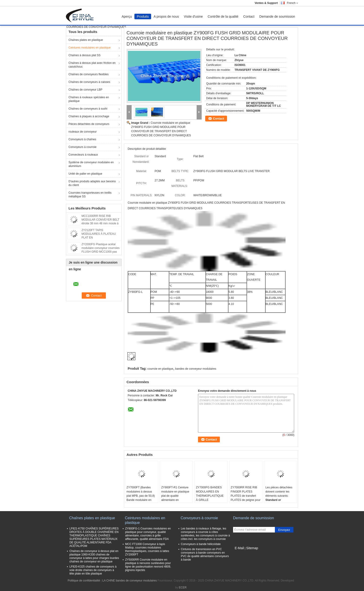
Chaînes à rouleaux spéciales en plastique (89, 99)
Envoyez (284, 530)
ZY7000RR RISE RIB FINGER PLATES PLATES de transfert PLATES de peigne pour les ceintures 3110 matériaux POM (246, 498)
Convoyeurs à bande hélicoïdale (201, 544)
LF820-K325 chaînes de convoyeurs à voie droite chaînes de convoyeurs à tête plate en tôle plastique (93, 570)
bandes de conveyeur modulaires (196, 369)
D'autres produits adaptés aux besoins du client (92, 183)
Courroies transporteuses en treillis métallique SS (90, 195)
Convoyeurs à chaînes (82, 139)
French (292, 3)
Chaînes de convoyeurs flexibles (89, 74)
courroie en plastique (160, 369)
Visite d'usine (193, 16)
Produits (143, 16)
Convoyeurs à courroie (83, 147)
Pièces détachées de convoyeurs (89, 124)
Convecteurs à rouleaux (83, 155)
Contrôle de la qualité (223, 16)
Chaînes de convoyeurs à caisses (89, 82)
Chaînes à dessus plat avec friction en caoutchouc (92, 65)
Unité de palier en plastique (85, 174)
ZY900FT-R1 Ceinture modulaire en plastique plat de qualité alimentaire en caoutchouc (175, 496)
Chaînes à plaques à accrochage (89, 116)
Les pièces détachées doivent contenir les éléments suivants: (279, 492)
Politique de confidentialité (84, 581)
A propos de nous (166, 16)
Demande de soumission (277, 16)
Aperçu (127, 16)
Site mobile (241, 554)
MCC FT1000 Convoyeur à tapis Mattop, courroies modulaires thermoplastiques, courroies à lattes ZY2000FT (147, 549)
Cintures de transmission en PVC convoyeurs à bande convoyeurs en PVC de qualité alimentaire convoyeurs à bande (205, 554)
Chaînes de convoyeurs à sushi (88, 109)
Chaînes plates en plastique (86, 40)
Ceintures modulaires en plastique (89, 48)
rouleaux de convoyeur (83, 132)
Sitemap (252, 548)
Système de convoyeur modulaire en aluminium (91, 164)
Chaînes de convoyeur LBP (85, 90)
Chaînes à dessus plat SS (84, 55)
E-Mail (239, 548)
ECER (183, 588)
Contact (249, 16)
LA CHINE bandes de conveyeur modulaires (130, 581)
